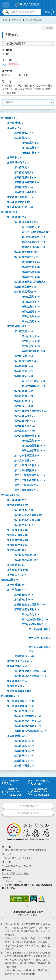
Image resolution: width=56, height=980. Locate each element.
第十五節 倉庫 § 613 (25, 431)
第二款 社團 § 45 (30, 147)
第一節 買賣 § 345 (24, 331)
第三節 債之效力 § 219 (26, 257)
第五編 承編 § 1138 (10, 696)
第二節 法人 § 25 (23, 138)
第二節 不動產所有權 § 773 (28, 515)
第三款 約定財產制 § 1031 (35, 624)
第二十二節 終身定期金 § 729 (30, 480)
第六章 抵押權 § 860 (18, 545)
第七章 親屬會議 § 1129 (19, 691)
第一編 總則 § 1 (9, 118)
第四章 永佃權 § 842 (18, 535)
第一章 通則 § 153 (16, 217)
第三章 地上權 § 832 (18, 530)
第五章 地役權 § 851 (18, 540)
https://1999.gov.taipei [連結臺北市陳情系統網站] (16, 873)
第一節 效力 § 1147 (24, 711)
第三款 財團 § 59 (30, 152)
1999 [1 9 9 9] (5, 858)
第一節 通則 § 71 (23, 167)
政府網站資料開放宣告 (28, 806)
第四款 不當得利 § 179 (33, 242)
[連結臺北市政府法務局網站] (28, 831)
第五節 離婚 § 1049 (24, 656)
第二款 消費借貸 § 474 (33, 386)
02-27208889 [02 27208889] (26, 858)
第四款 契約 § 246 (31, 277)
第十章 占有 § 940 (16, 575)
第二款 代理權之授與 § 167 (36, 232)
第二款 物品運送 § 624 (33, 445)
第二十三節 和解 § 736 (26, 485)
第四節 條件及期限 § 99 (27, 182)
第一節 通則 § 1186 (24, 741)
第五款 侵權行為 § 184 (33, 247)
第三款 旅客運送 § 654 (33, 450)
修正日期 (7, 71)
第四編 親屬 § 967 (10, 580)
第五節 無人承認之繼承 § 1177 (30, 731)
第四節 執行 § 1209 (24, 756)
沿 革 (7, 82)
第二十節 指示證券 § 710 (27, 470)
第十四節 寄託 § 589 (25, 426)
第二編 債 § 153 (9, 212)
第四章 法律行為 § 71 (18, 162)
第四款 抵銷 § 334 (31, 311)
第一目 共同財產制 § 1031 (39, 631)
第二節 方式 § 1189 (24, 746)
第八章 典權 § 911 (16, 565)
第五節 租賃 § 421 (24, 371)
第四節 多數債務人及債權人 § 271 (32, 282)
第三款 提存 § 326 (31, 306)
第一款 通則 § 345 (31, 336)
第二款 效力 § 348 (31, 341)
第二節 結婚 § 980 (24, 599)
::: (2, 18)
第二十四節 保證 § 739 (26, 490)
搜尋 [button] (47, 12)
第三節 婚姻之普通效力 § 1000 (30, 604)
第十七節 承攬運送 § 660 (27, 455)
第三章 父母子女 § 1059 (19, 661)
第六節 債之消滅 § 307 (26, 292)
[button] (47, 28)
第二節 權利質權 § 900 (26, 560)
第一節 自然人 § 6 (24, 133)
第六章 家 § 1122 (16, 686)
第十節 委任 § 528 (24, 406)
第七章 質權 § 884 (16, 550)
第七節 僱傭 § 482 (24, 391)
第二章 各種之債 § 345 (19, 326)
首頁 (5, 20)
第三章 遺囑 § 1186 (17, 736)
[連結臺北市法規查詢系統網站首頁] (27, 4)
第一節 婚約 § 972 (24, 594)
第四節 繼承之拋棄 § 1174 (28, 726)
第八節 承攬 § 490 (24, 396)
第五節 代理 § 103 (24, 187)
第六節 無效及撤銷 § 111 (27, 192)
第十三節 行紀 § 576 (25, 421)
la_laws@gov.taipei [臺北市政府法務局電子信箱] (13, 881)
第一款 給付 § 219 (31, 262)
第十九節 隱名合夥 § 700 (27, 465)
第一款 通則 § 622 (31, 441)
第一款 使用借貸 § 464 (33, 381)
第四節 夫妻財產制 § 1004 (28, 609)
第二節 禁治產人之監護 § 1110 (30, 676)
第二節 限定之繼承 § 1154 (28, 716)
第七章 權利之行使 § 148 (20, 207)
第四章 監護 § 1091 (17, 666)
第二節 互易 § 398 (24, 356)
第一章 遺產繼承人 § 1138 (21, 701)
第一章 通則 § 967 (16, 585)
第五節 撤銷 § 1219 (24, 760)
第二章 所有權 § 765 (18, 505)
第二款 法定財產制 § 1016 (35, 619)
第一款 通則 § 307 (31, 296)
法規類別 (7, 50)
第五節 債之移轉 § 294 (26, 287)
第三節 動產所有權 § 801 (27, 520)
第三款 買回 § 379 (31, 346)
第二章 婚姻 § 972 (16, 590)
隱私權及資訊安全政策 (28, 813)
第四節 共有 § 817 (24, 525)
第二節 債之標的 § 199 (26, 252)
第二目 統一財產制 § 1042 (39, 640)
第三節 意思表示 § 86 (25, 177)
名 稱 (7, 60)
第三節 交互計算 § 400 (26, 361)
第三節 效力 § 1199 (24, 751)
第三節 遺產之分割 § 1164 (28, 721)
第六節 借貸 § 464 (24, 376)
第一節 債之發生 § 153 (26, 222)
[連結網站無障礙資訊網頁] (20, 899)
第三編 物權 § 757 (10, 495)
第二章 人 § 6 (14, 128)
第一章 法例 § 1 (15, 123)
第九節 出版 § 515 (24, 401)
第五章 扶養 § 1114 (17, 681)
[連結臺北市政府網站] (42, 899)
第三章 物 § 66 (15, 158)
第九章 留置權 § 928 (18, 570)
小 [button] (24, 906)
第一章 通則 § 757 (16, 500)
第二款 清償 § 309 (31, 301)
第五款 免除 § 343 (31, 316)
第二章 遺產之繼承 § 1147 (21, 706)
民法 (5, 64)
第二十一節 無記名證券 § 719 (30, 475)
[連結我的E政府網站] (34, 899)
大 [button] (31, 906)
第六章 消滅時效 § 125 (19, 202)
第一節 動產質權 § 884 (26, 555)
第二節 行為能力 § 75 (25, 172)
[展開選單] (6, 5)
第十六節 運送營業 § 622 (27, 436)
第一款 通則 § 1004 (31, 614)
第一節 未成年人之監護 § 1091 (30, 671)
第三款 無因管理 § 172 (33, 237)
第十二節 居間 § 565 (25, 416)
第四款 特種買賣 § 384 (33, 351)
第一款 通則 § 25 (30, 143)
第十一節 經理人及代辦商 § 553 (31, 411)
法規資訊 (16, 20)
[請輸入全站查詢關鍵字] (25, 12)
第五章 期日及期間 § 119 (20, 197)
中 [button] (27, 906)
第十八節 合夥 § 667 (25, 460)
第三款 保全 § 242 (31, 272)
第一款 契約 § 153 (31, 227)
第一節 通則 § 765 (24, 510)
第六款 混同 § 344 (31, 321)
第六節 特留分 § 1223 (25, 766)
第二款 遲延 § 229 (31, 267)
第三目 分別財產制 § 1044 (39, 649)
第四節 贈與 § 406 (24, 366)
